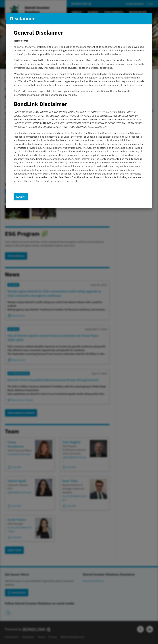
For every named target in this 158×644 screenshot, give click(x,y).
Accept (21, 197)
